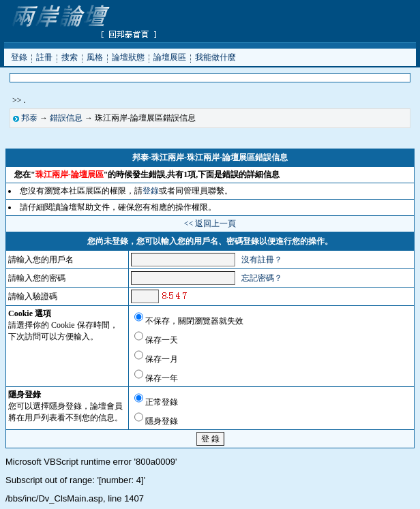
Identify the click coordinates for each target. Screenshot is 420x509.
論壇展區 (170, 57)
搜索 (70, 57)
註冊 (44, 57)
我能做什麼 (215, 57)
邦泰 (29, 118)
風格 (95, 57)
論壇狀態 (128, 57)
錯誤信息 (66, 118)
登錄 (19, 57)
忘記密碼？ (262, 278)
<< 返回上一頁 (210, 223)
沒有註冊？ (262, 260)
